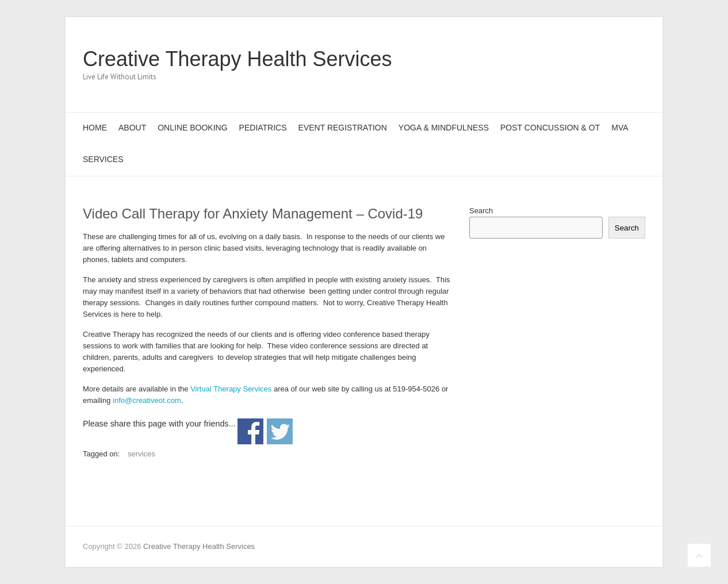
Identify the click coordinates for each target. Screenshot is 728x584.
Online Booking (192, 128)
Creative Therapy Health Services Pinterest (599, 59)
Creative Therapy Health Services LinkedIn (616, 59)
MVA (620, 128)
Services (103, 159)
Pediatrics (263, 128)
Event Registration (343, 128)
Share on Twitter (280, 431)
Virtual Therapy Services (231, 389)
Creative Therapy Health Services (237, 59)
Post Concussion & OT (550, 128)
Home (95, 128)
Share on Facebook (250, 431)
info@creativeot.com (147, 400)
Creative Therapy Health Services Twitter (582, 59)
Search (481, 211)
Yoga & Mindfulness (444, 128)
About (132, 128)
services (141, 454)
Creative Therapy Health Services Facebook (565, 59)
